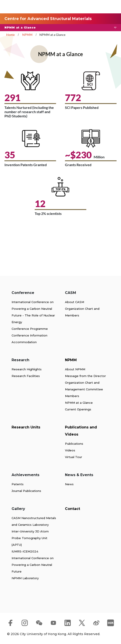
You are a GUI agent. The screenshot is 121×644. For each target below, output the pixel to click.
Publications (74, 444)
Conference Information (29, 335)
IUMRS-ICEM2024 (25, 551)
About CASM (75, 302)
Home (10, 35)
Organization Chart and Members (82, 312)
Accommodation (24, 342)
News (69, 484)
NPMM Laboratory (25, 578)
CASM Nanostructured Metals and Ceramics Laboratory (34, 521)
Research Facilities (26, 376)
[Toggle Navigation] (110, 7)
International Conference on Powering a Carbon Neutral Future (33, 565)
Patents (18, 484)
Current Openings (78, 409)
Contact (73, 509)
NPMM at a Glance (79, 403)
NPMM (27, 35)
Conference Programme (30, 329)
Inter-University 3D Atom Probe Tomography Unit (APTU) (30, 538)
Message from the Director (85, 376)
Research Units (26, 427)
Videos (70, 450)
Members (72, 396)
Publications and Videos (81, 431)
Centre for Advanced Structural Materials (48, 19)
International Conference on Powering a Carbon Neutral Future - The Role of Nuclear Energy (33, 312)
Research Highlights (27, 369)
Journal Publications (26, 491)
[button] (60, 28)
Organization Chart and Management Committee (84, 386)
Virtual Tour (74, 457)
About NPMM (75, 369)
